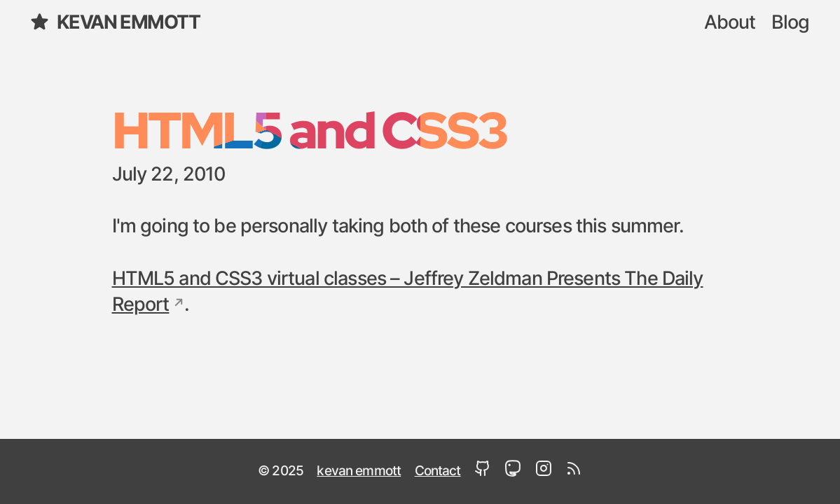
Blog (791, 23)
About (730, 23)
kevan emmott (115, 22)
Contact (438, 471)
